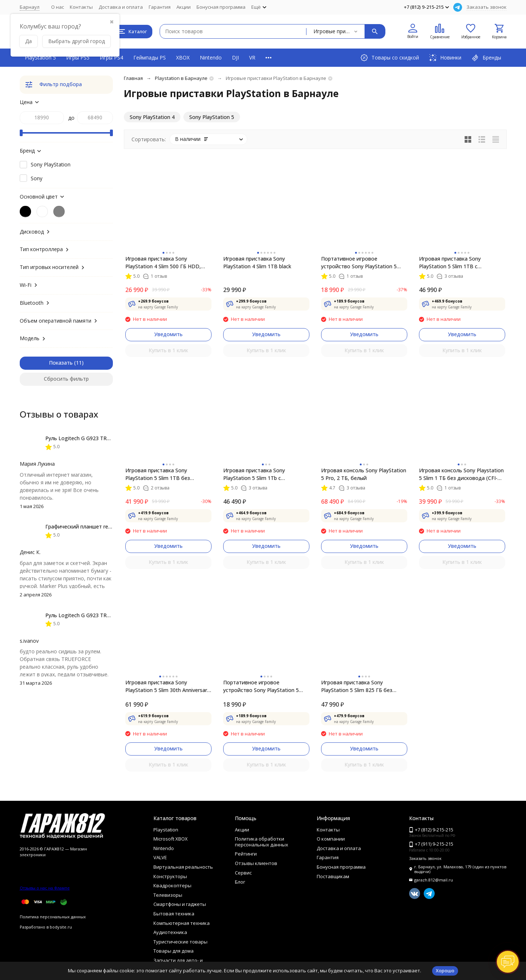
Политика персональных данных (53, 917)
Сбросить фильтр (66, 379)
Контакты (81, 7)
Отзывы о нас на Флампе (45, 888)
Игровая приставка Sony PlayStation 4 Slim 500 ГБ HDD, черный (163, 263)
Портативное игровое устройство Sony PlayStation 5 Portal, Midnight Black (261, 686)
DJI (235, 57)
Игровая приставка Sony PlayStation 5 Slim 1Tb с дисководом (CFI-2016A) (254, 474)
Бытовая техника (174, 914)
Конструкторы (170, 876)
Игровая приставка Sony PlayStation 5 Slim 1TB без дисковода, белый (158, 474)
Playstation (166, 830)
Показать (61, 363)
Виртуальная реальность (183, 867)
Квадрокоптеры (172, 885)
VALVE (160, 857)
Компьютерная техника (182, 923)
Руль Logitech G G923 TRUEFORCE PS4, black (100, 438)
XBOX (183, 57)
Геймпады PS (150, 57)
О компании (331, 839)
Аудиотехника (170, 932)
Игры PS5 (78, 57)
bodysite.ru (61, 927)
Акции (184, 7)
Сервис (243, 873)
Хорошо (445, 971)
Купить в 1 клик (168, 350)
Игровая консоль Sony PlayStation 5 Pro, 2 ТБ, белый (364, 474)
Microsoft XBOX (171, 839)
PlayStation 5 (40, 57)
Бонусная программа (221, 7)
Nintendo (211, 57)
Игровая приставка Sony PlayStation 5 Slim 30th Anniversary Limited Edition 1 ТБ (167, 686)
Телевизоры (168, 895)
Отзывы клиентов (256, 863)
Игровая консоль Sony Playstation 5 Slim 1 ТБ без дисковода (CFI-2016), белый (461, 474)
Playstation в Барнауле (181, 78)
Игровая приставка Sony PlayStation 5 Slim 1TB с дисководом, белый (450, 263)
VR (252, 57)
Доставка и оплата (121, 7)
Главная (133, 78)
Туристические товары (180, 942)
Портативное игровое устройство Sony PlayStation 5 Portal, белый (359, 263)
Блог (240, 882)
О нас (58, 7)
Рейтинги (246, 854)
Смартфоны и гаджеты (180, 904)
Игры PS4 (111, 57)
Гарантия (160, 7)
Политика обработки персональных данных (262, 842)
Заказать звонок (487, 7)
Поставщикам (333, 876)
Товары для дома (174, 951)
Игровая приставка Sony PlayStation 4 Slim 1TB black (257, 262)
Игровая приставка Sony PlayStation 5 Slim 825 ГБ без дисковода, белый (357, 686)
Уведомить (168, 334)
